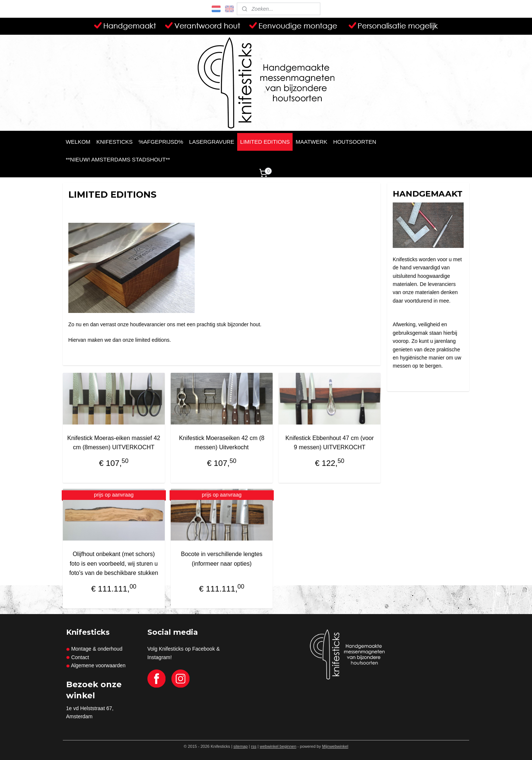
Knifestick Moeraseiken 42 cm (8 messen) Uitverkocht (222, 443)
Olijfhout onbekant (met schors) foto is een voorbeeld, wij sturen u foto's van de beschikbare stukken (114, 563)
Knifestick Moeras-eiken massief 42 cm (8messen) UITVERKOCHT (114, 443)
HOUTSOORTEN (355, 142)
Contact (80, 657)
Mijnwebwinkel (335, 746)
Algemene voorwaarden (98, 665)
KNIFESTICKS (115, 142)
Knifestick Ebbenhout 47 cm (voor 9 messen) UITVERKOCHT (330, 443)
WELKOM (78, 142)
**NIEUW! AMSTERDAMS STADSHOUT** (118, 159)
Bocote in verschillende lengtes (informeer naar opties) (222, 559)
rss (254, 746)
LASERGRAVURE (212, 142)
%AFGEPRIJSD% (161, 142)
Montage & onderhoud (94, 649)
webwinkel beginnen (278, 746)
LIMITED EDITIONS (265, 142)
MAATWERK (311, 142)
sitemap (241, 746)
